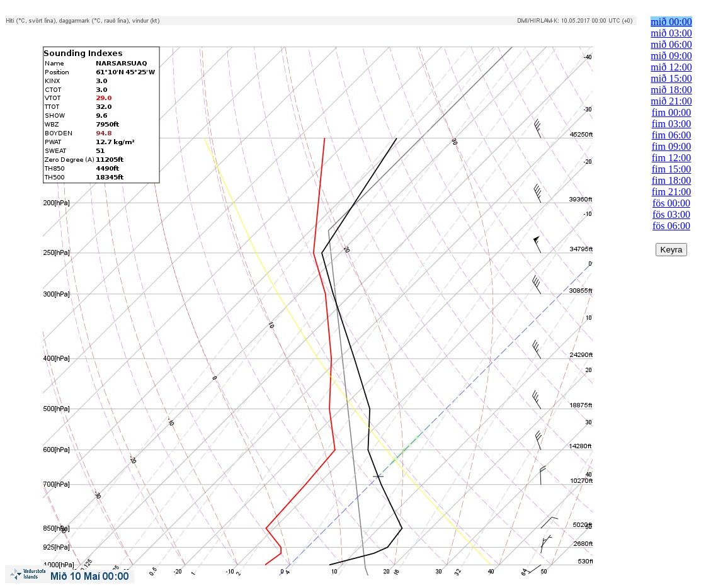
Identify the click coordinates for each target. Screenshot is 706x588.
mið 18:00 (671, 90)
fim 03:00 (672, 124)
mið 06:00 (671, 44)
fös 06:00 (671, 226)
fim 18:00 (672, 180)
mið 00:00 (671, 22)
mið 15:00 (671, 78)
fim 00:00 (672, 112)
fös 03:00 (671, 214)
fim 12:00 (672, 158)
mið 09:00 (671, 56)
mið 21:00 (671, 101)
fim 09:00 (672, 146)
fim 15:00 (672, 169)
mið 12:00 (671, 67)
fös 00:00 (671, 203)
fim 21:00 (672, 192)
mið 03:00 (671, 33)
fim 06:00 (672, 135)
